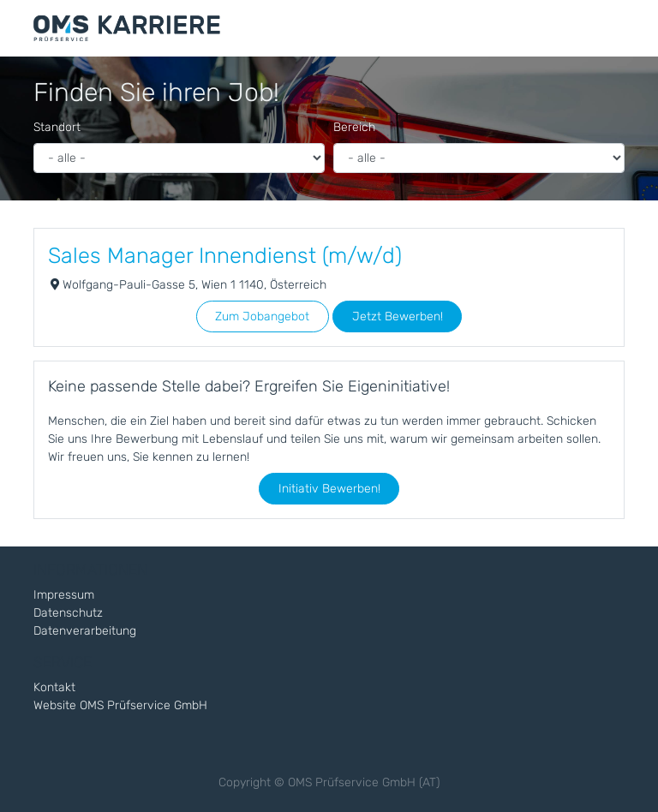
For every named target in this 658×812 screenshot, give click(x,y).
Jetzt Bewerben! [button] (398, 316)
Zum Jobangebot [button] (262, 316)
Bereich (354, 127)
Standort (57, 127)
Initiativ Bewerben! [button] (329, 489)
